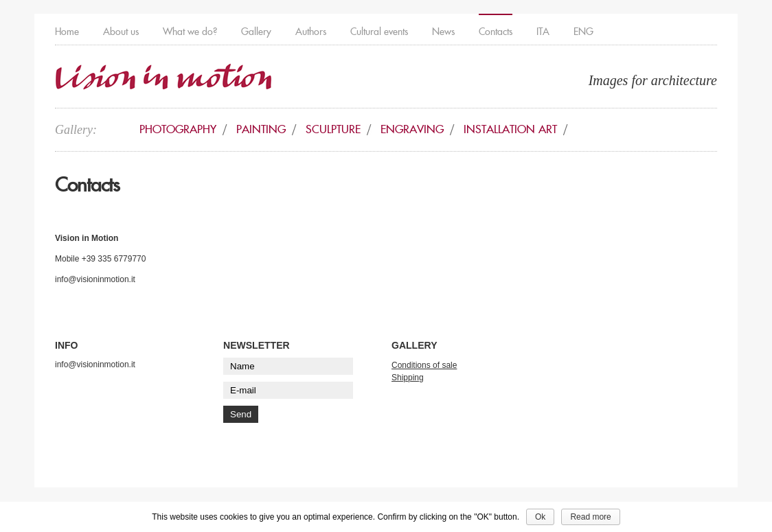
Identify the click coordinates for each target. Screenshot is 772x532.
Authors (311, 32)
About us (121, 32)
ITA (543, 32)
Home (67, 32)
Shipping (408, 378)
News (443, 32)
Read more (590, 517)
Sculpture (333, 129)
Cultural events (379, 32)
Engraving (412, 129)
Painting (261, 129)
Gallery (256, 32)
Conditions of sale (424, 365)
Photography (178, 129)
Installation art (510, 129)
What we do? (190, 32)
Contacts (496, 32)
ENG (583, 32)
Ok (540, 517)
